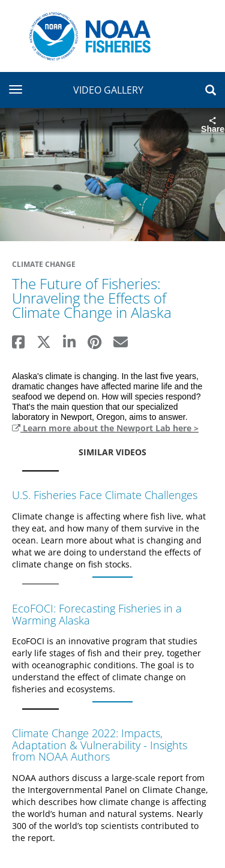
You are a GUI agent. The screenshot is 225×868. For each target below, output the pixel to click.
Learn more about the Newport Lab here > (105, 428)
